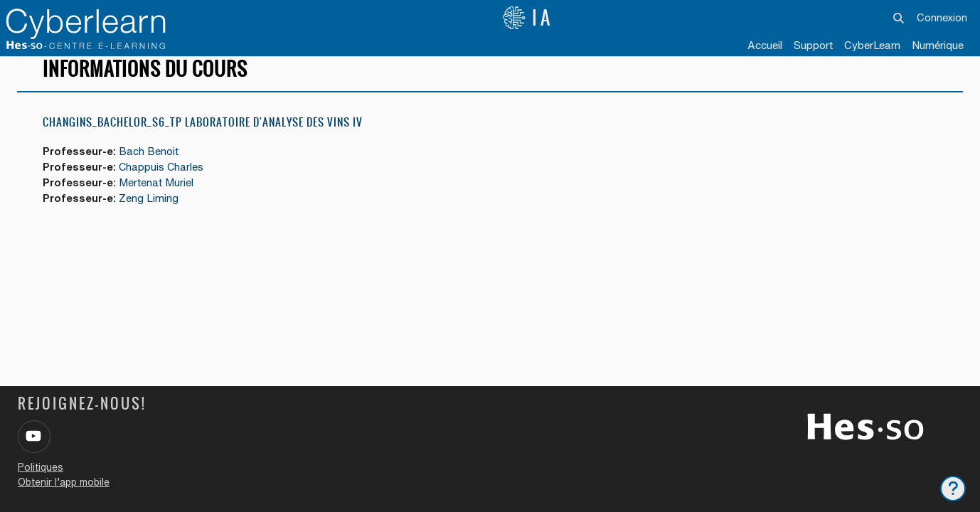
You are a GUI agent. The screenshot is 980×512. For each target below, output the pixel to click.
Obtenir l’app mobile (64, 482)
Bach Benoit (151, 164)
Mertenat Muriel (158, 196)
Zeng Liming (151, 212)
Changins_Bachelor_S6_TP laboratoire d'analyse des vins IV (203, 135)
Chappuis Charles (164, 180)
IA (528, 18)
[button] (899, 18)
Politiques (41, 467)
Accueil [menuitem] (765, 45)
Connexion (942, 17)
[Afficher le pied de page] (953, 489)
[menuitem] (872, 46)
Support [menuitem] (813, 45)
